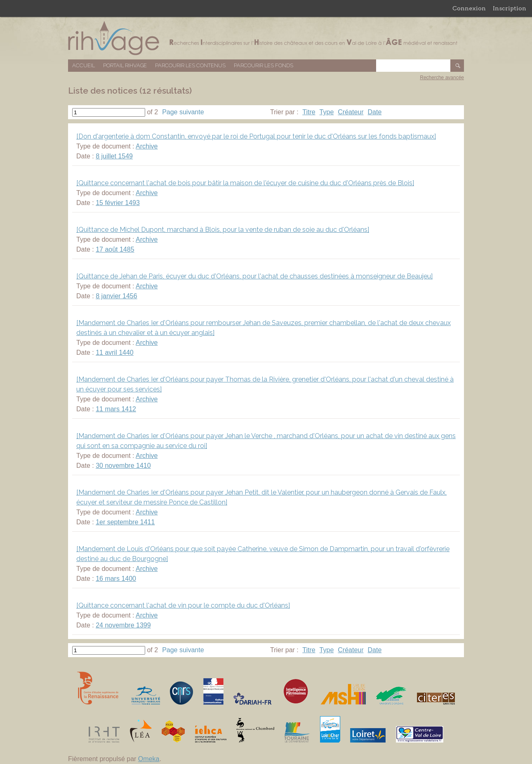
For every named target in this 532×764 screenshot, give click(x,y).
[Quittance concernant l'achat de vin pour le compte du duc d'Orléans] (183, 605)
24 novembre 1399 (123, 625)
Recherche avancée (442, 78)
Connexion (469, 8)
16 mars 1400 (116, 579)
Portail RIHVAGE (125, 65)
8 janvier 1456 (117, 296)
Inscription (510, 8)
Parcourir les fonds (264, 65)
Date (375, 112)
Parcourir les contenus (190, 65)
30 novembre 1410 (123, 466)
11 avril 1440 (115, 353)
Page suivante (183, 112)
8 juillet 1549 (114, 156)
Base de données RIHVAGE (266, 38)
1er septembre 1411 (125, 522)
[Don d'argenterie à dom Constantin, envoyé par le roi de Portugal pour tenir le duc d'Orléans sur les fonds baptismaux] (256, 136)
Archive (147, 146)
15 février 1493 (118, 203)
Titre (309, 112)
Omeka (149, 759)
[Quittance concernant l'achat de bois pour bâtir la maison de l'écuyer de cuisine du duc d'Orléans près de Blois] (245, 183)
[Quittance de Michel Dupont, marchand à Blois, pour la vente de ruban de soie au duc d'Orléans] (223, 230)
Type (327, 112)
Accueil (84, 65)
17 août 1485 (115, 249)
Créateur (351, 112)
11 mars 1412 (116, 409)
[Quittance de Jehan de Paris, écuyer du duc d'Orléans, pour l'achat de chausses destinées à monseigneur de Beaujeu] (254, 276)
